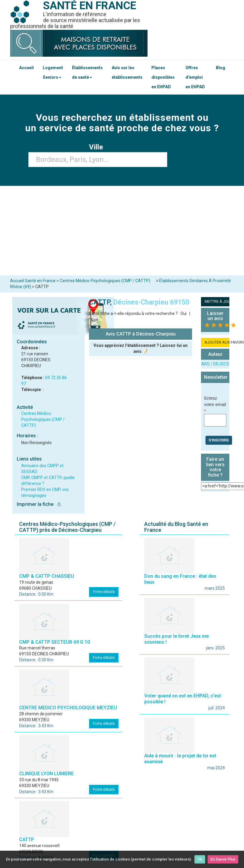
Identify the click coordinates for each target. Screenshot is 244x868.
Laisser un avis (215, 316)
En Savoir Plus (223, 859)
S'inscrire (219, 440)
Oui (184, 313)
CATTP (27, 840)
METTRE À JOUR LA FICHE (217, 301)
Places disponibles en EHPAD (163, 77)
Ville (98, 147)
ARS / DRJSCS (215, 364)
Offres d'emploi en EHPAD (195, 77)
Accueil (26, 68)
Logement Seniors (53, 72)
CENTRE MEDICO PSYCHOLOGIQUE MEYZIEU (68, 708)
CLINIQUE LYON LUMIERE (46, 774)
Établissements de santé (87, 72)
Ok (200, 859)
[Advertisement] (122, 231)
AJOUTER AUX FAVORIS (217, 342)
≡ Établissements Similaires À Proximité (193, 281)
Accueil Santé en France (33, 281)
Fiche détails (104, 592)
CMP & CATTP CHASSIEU (47, 576)
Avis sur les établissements (127, 72)
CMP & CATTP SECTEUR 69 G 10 (55, 642)
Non (95, 320)
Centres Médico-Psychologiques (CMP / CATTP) (43, 419)
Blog (221, 68)
